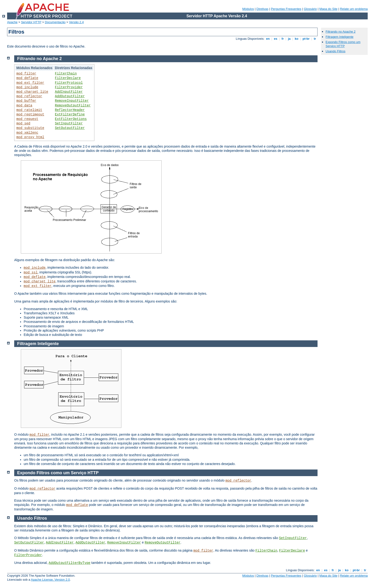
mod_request (27, 119)
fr (283, 39)
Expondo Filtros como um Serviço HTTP (343, 44)
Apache (12, 22)
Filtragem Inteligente (340, 37)
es (276, 39)
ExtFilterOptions (71, 119)
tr (315, 39)
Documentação (55, 22)
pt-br (306, 39)
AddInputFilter (69, 92)
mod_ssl (31, 272)
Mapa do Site (329, 9)
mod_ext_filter (30, 83)
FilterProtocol (69, 83)
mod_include (27, 87)
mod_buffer (26, 101)
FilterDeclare (68, 78)
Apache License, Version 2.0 (50, 580)
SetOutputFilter (70, 128)
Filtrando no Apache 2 (340, 32)
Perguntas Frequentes (286, 9)
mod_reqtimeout (30, 114)
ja (289, 39)
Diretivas (263, 9)
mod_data (24, 105)
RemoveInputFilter (72, 101)
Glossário (310, 9)
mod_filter (26, 74)
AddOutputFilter (70, 96)
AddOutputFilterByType (70, 563)
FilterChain (66, 74)
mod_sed (23, 123)
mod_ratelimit (29, 110)
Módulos (248, 9)
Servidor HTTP (31, 22)
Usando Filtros (336, 51)
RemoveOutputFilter (73, 105)
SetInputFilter (69, 123)
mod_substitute (30, 128)
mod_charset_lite (32, 92)
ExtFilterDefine (70, 114)
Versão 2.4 (76, 22)
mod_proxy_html (30, 137)
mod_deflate (27, 78)
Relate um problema (354, 9)
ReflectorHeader (70, 110)
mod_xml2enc (27, 133)
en (268, 39)
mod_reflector (29, 96)
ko (296, 39)
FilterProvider (69, 87)
